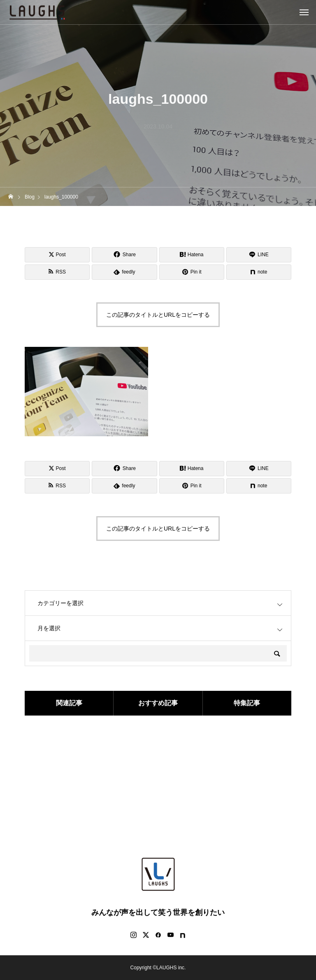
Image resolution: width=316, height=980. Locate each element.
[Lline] (259, 255)
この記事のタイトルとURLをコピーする (158, 315)
